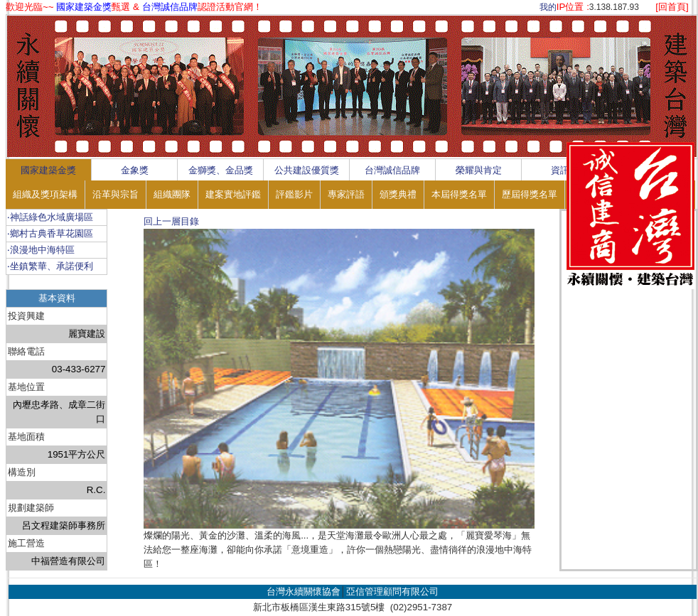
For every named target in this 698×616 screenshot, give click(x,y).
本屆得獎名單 (459, 194)
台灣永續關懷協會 (304, 591)
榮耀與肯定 (479, 170)
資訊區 (565, 170)
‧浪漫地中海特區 (41, 250)
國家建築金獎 (48, 170)
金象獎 (135, 170)
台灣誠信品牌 (392, 170)
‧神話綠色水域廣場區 (50, 217)
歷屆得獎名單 (530, 194)
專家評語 (346, 194)
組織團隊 (172, 194)
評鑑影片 (294, 194)
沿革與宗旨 (116, 194)
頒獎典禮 (398, 194)
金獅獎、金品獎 (221, 170)
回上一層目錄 (171, 221)
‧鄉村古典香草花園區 (50, 233)
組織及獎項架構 (45, 194)
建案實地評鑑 (233, 194)
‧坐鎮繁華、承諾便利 (50, 266)
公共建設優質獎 (307, 170)
